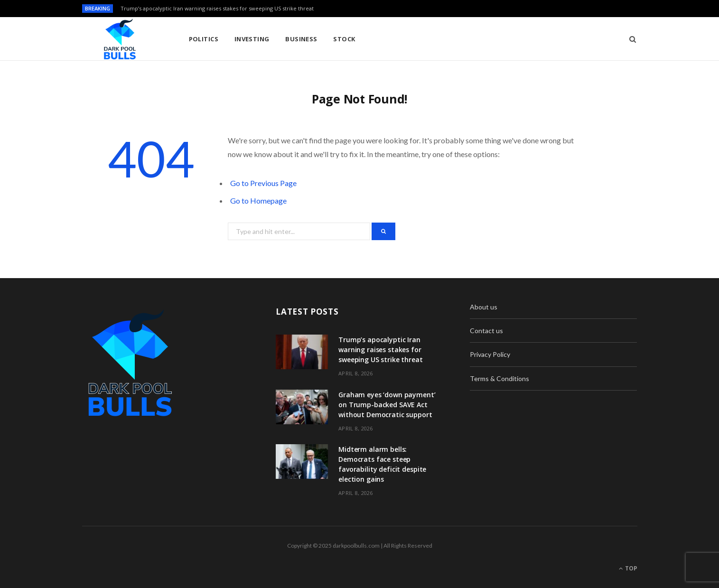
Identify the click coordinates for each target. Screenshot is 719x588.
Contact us (486, 331)
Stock (344, 39)
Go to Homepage (258, 201)
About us (484, 307)
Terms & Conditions (500, 378)
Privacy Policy (490, 354)
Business (301, 39)
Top (628, 568)
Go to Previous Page (263, 183)
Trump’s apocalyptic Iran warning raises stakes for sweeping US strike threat (217, 9)
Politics (204, 39)
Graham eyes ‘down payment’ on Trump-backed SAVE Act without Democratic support (387, 405)
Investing (252, 39)
